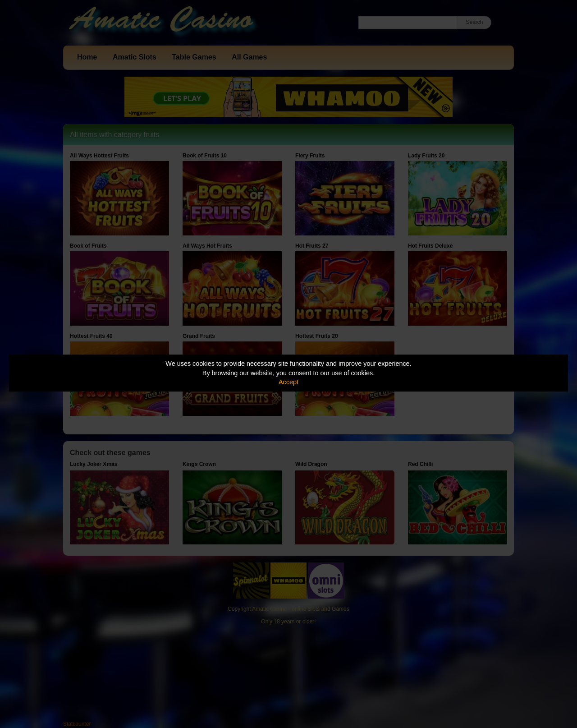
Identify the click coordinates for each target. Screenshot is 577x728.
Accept (288, 382)
